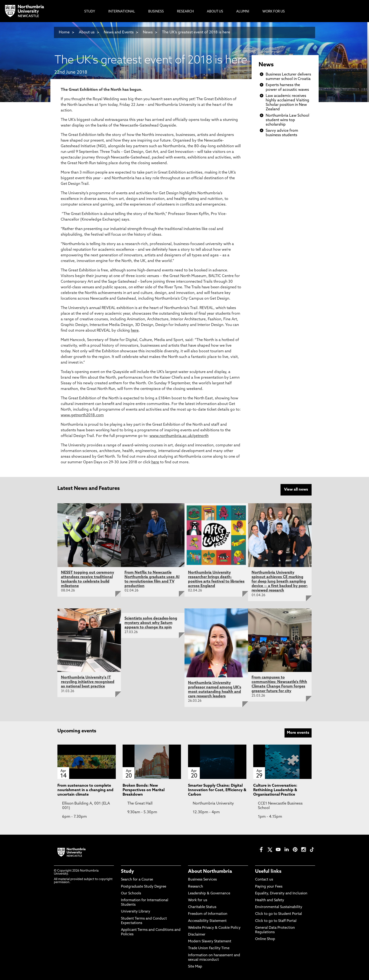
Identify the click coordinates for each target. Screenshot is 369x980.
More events (298, 732)
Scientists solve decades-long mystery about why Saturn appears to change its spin (151, 622)
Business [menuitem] (156, 12)
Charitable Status (202, 907)
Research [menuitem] (185, 12)
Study (127, 871)
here (135, 331)
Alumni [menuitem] (243, 12)
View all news (296, 490)
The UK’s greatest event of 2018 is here (196, 32)
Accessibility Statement (207, 920)
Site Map (195, 966)
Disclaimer (197, 934)
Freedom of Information (208, 913)
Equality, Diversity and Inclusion (281, 893)
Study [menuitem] (90, 12)
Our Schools (131, 893)
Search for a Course (137, 879)
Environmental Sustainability (279, 907)
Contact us (264, 879)
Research (196, 886)
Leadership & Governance (209, 893)
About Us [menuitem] (215, 12)
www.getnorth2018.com (82, 415)
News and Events (119, 32)
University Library (136, 911)
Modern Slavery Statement (210, 941)
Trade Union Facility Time (209, 948)
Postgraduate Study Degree (144, 886)
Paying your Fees (269, 886)
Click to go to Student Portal (279, 913)
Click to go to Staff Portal (276, 920)
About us (87, 32)
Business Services (202, 879)
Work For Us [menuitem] (274, 12)
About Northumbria (210, 871)
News (148, 32)
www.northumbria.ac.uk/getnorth (179, 436)
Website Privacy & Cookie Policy (214, 927)
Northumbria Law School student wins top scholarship (287, 120)
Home (64, 32)
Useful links (268, 871)
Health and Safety (270, 900)
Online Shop (265, 938)
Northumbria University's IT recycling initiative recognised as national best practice (88, 681)
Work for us (198, 900)
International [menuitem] (122, 12)
